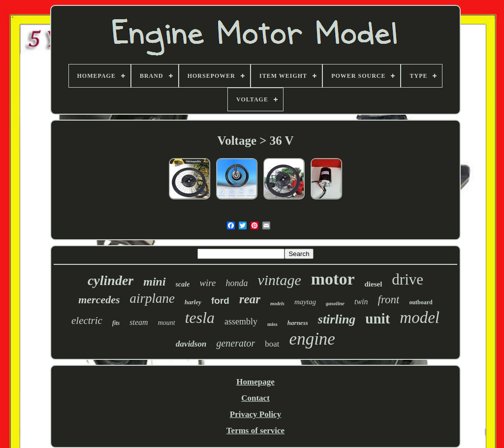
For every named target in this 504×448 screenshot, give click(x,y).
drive (408, 279)
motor (333, 279)
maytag (305, 302)
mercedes (99, 300)
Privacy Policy (255, 414)
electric (87, 320)
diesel (374, 284)
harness (298, 323)
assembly (241, 321)
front (389, 300)
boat (272, 344)
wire (207, 283)
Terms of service (255, 431)
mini (154, 282)
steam (139, 322)
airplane (153, 298)
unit (378, 319)
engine (312, 339)
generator (236, 343)
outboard (421, 302)
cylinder (110, 280)
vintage (279, 280)
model (420, 318)
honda (236, 283)
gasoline (335, 303)
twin (361, 302)
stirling (337, 319)
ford (220, 301)
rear (250, 299)
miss (272, 324)
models (277, 304)
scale (183, 284)
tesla (200, 318)
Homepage (255, 382)
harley (193, 302)
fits (116, 323)
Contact (255, 398)
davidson (191, 344)
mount (167, 323)
